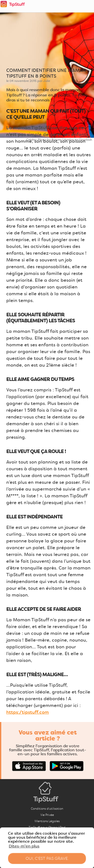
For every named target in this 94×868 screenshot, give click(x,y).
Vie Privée (47, 815)
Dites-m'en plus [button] (24, 846)
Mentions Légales (47, 821)
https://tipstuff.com (28, 712)
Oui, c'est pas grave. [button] (47, 858)
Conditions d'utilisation (47, 809)
